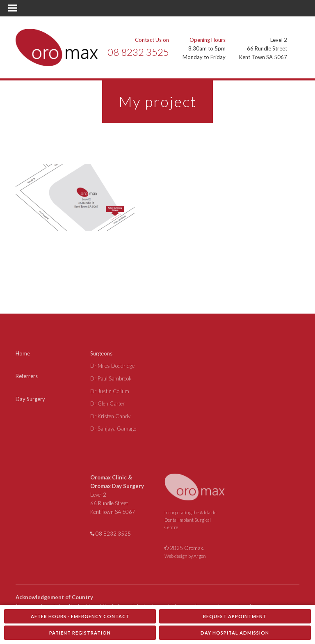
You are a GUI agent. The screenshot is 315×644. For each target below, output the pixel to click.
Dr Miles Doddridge (112, 366)
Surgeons (101, 353)
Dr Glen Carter (107, 403)
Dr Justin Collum (110, 391)
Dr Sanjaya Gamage (113, 429)
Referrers (27, 376)
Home (23, 353)
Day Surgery (30, 399)
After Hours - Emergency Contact (80, 616)
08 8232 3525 (138, 52)
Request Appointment (235, 616)
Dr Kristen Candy (110, 416)
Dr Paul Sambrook (111, 378)
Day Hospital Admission (235, 633)
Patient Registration (80, 633)
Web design (176, 556)
